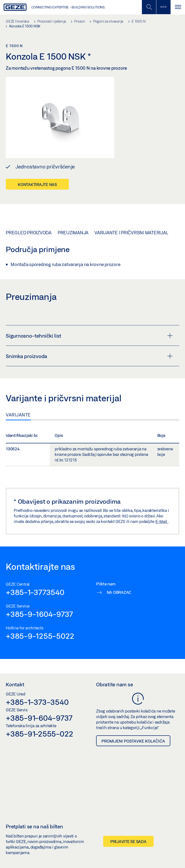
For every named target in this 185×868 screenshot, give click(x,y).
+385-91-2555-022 (40, 734)
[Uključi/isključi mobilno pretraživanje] (149, 7)
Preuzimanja (73, 233)
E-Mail (162, 521)
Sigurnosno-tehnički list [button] (89, 336)
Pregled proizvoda (29, 233)
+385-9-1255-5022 (40, 636)
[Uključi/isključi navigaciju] (178, 7)
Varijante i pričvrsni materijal (131, 233)
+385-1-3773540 (35, 592)
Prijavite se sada (128, 841)
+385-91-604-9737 (39, 718)
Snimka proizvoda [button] (89, 356)
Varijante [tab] (18, 415)
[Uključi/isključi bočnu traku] (163, 7)
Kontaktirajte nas (37, 184)
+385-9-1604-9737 (39, 614)
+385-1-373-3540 (37, 702)
